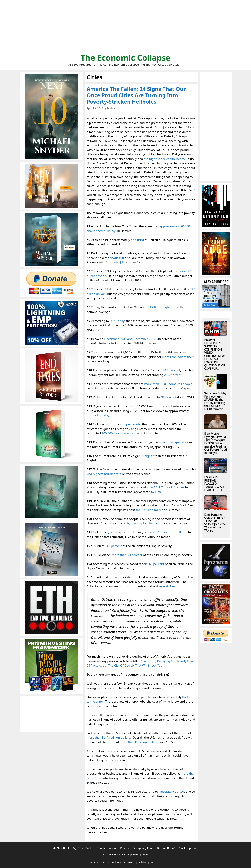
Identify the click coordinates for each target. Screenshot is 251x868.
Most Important (189, 848)
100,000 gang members (118, 433)
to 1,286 (157, 492)
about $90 (117, 258)
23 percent (169, 397)
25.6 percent (173, 375)
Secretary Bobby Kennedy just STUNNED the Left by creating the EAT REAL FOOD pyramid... (215, 401)
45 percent (114, 546)
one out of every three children (166, 532)
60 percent (157, 564)
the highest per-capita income (165, 159)
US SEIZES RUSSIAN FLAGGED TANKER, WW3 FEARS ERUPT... (214, 484)
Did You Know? (166, 848)
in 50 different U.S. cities (167, 487)
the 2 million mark (149, 510)
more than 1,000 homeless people (168, 384)
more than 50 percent (127, 555)
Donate (101, 848)
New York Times (167, 586)
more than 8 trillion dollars (138, 742)
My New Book (61, 848)
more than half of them (178, 357)
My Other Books (83, 848)
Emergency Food (143, 848)
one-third (137, 240)
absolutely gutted (172, 791)
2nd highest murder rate (104, 474)
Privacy (125, 848)
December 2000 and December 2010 (130, 339)
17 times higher (161, 307)
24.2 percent (171, 370)
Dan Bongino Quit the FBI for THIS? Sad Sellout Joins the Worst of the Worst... (215, 523)
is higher (148, 456)
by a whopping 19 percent (145, 523)
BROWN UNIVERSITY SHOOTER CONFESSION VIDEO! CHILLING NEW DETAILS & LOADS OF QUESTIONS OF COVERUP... (214, 354)
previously (133, 424)
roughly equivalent (175, 442)
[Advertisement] (126, 28)
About (113, 848)
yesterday (115, 532)
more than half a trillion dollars (109, 737)
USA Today (117, 321)
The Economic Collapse (125, 58)
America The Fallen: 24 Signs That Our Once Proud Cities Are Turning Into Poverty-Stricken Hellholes (136, 95)
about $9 (117, 262)
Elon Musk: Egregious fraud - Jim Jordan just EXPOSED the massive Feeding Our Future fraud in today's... (215, 443)
